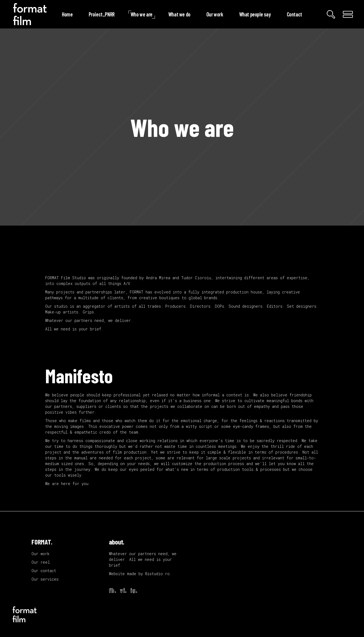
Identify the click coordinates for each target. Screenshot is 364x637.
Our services (45, 579)
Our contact (44, 571)
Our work (41, 554)
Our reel (41, 562)
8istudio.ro (157, 574)
